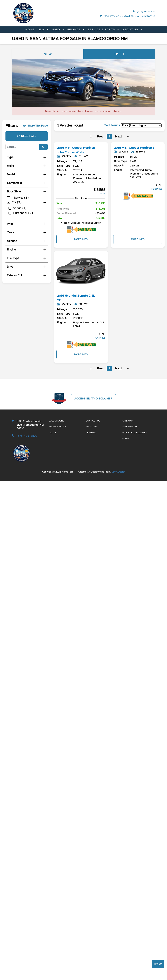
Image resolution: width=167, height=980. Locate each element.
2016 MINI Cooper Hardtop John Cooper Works (75, 152)
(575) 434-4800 (144, 11)
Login (126, 443)
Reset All (27, 136)
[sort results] (141, 126)
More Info (81, 244)
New (42, 30)
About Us (131, 30)
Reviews (91, 437)
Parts (53, 437)
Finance (74, 30)
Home (30, 30)
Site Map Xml (130, 431)
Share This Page (35, 126)
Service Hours (58, 431)
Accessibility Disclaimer (93, 403)
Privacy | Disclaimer (135, 437)
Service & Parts (102, 30)
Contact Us (93, 425)
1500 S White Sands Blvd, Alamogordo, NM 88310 (128, 16)
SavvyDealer (118, 476)
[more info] (81, 143)
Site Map (128, 425)
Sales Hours (57, 425)
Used (57, 30)
